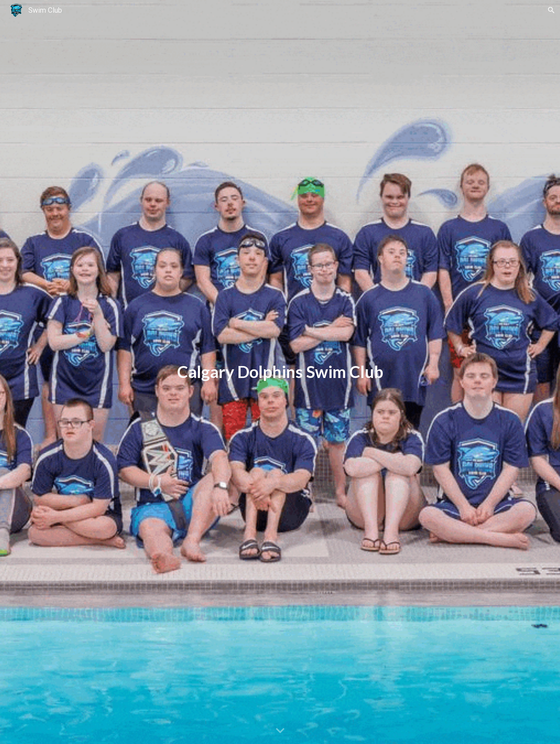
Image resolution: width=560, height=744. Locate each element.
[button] (551, 10)
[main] (280, 372)
